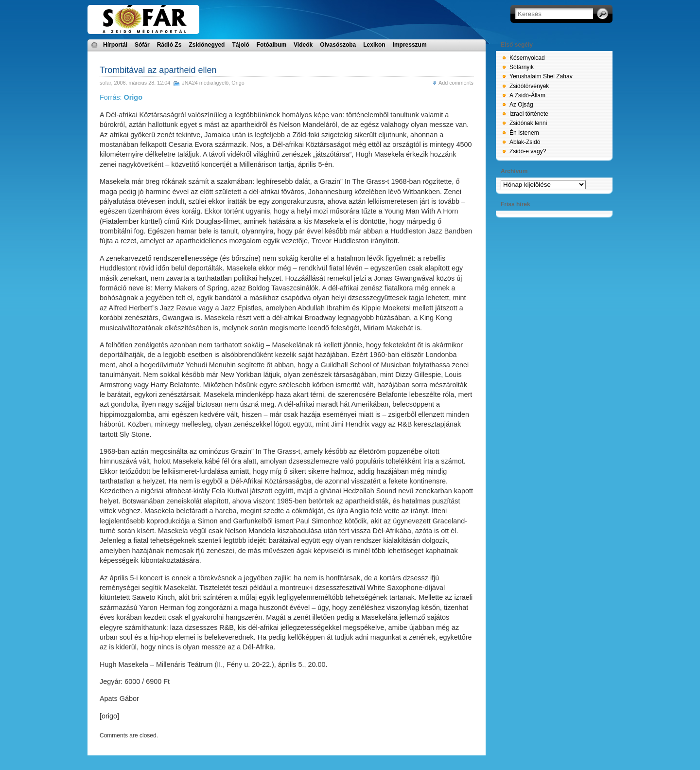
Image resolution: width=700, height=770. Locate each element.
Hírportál (115, 45)
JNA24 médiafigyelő (205, 83)
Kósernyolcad (527, 58)
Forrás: (121, 97)
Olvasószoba (338, 45)
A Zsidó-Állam (527, 95)
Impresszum (410, 45)
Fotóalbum (271, 45)
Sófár (142, 45)
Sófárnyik (522, 67)
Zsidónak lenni (528, 123)
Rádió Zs (169, 45)
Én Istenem (524, 133)
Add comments (456, 83)
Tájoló (240, 45)
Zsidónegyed (207, 45)
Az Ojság (521, 105)
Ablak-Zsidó (525, 142)
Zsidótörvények (529, 86)
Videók (303, 45)
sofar (105, 83)
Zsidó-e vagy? (528, 151)
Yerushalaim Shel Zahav (541, 76)
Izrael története (529, 114)
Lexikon (374, 45)
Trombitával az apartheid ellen (158, 70)
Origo (238, 83)
